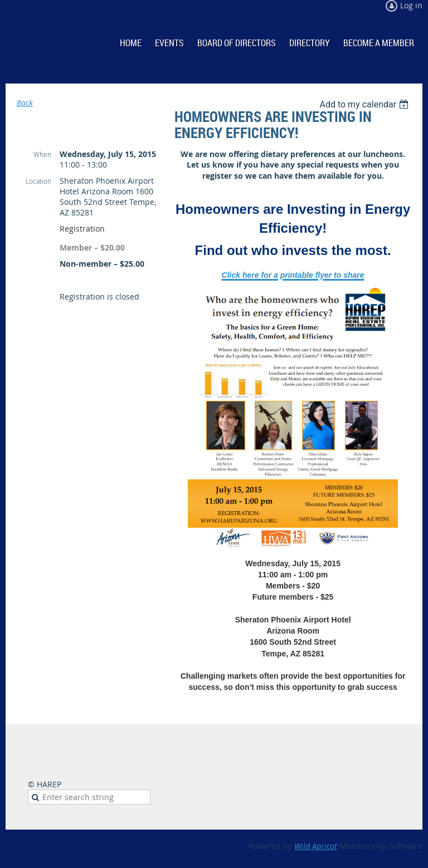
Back (25, 103)
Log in (411, 5)
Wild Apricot (316, 846)
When (42, 154)
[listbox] (365, 104)
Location (38, 181)
